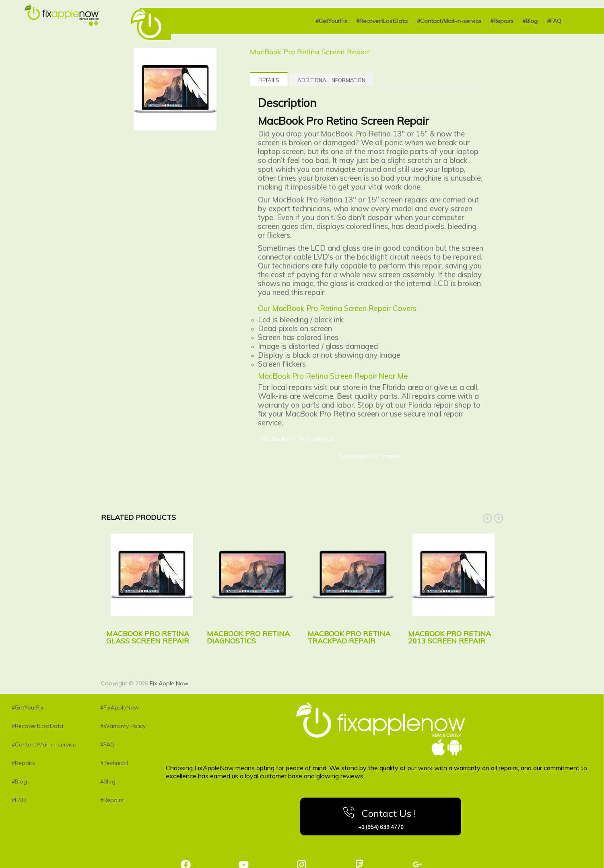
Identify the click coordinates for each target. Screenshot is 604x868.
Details (269, 80)
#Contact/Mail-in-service (449, 21)
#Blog (530, 21)
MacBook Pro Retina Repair (298, 439)
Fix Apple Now (169, 683)
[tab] (269, 79)
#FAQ (554, 21)
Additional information (331, 80)
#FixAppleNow (120, 707)
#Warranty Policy (123, 726)
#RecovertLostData (382, 21)
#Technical (114, 763)
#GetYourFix (331, 21)
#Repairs (502, 21)
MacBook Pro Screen (370, 456)
